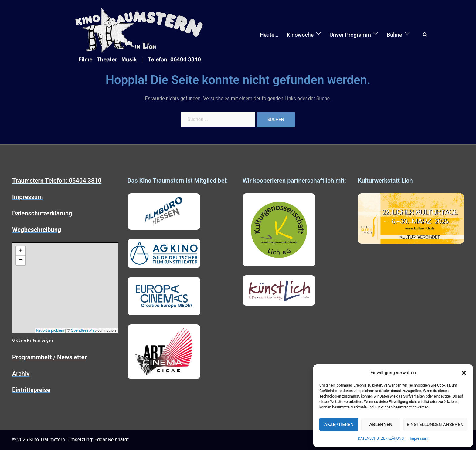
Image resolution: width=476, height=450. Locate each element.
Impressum (419, 438)
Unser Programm (350, 35)
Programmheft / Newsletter (49, 357)
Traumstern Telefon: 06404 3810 (57, 181)
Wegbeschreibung (37, 230)
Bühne (394, 35)
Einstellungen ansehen (435, 425)
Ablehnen (381, 425)
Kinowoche (300, 35)
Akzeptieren (339, 425)
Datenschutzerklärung (42, 213)
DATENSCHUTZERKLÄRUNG (381, 438)
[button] (464, 373)
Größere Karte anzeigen (32, 340)
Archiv (21, 374)
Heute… (269, 35)
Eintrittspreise (31, 390)
